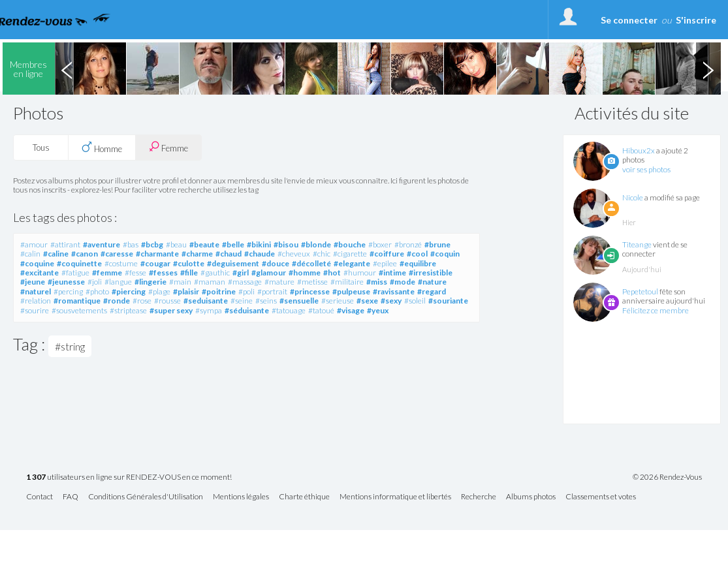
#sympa (209, 310)
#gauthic (215, 273)
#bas (131, 244)
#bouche (350, 244)
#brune (437, 244)
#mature (279, 282)
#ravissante (394, 291)
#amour (34, 244)
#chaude (260, 254)
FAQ (71, 497)
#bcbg (152, 244)
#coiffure (387, 254)
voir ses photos (646, 169)
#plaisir (186, 291)
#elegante (352, 263)
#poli (246, 291)
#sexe (367, 301)
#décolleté (311, 263)
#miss (377, 282)
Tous (41, 148)
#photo (97, 291)
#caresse (117, 254)
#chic (322, 254)
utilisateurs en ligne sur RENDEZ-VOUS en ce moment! (129, 477)
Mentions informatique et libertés (395, 497)
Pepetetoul (640, 291)
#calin (30, 254)
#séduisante (247, 310)
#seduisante (206, 301)
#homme (305, 273)
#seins (266, 301)
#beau (176, 244)
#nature (432, 282)
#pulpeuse (351, 291)
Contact (40, 497)
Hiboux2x (639, 150)
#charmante (157, 254)
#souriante (448, 301)
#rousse (167, 301)
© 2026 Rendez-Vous (667, 477)
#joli (95, 282)
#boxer (380, 244)
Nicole (633, 197)
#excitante (40, 273)
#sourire (35, 310)
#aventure (102, 244)
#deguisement (233, 263)
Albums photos (531, 497)
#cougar (155, 263)
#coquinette (79, 263)
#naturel (36, 291)
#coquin (445, 254)
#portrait (272, 291)
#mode (403, 282)
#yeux (378, 310)
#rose (142, 301)
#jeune (33, 282)
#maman (210, 282)
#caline (56, 254)
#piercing (129, 291)
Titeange (637, 244)
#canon (85, 254)
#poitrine (219, 291)
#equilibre (418, 263)
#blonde (316, 244)
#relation (36, 301)
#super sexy (171, 310)
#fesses (163, 273)
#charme (197, 254)
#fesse (135, 273)
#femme (107, 273)
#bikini (259, 244)
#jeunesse (66, 282)
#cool (417, 254)
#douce (276, 263)
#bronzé (408, 244)
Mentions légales (241, 497)
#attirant (65, 244)
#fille (189, 273)
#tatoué (321, 310)
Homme (102, 148)
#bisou (286, 244)
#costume (121, 263)
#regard (432, 291)
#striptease (128, 310)
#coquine (37, 263)
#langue (118, 282)
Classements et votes (601, 497)
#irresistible (431, 273)
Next (708, 69)
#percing (68, 291)
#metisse (312, 282)
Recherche (479, 497)
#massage (245, 282)
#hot (332, 273)
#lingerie (150, 282)
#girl (241, 273)
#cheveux (294, 254)
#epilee (385, 263)
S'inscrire (696, 20)
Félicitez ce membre (656, 310)
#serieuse (338, 301)
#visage (351, 310)
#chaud (229, 254)
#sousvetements (79, 310)
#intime (392, 273)
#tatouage (289, 310)
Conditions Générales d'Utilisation (146, 497)
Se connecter (629, 20)
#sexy (391, 301)
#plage (159, 291)
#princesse (310, 291)
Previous (67, 69)
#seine (242, 301)
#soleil (415, 301)
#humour (360, 273)
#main (180, 282)
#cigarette (350, 254)
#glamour (269, 273)
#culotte (189, 263)
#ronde (117, 301)
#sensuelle (299, 301)
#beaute (204, 244)
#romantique (77, 301)
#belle (233, 244)
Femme (168, 147)
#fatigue (75, 273)
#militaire (347, 282)
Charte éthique (304, 497)
